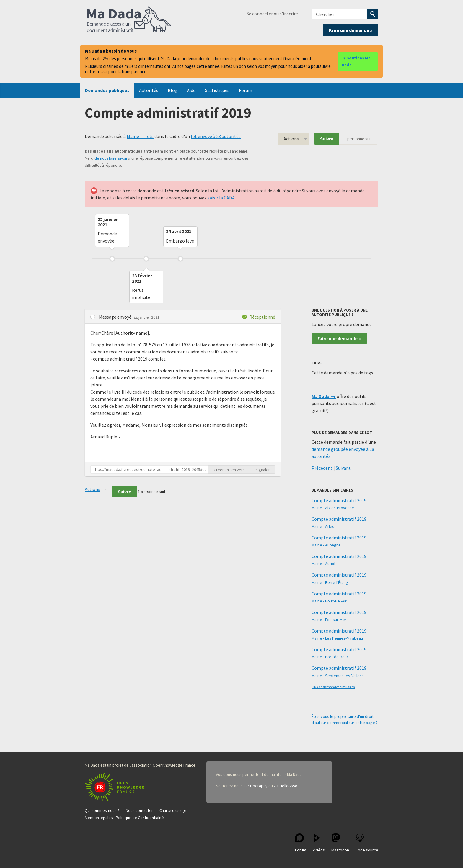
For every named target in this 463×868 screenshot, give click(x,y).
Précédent (322, 468)
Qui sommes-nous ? (102, 810)
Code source (367, 843)
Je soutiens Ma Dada (356, 61)
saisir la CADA (221, 198)
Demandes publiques (107, 90)
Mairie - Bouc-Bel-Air (329, 601)
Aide (191, 90)
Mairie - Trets (140, 136)
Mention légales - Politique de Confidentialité (124, 818)
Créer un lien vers (229, 470)
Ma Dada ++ (324, 396)
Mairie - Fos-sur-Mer (329, 620)
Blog (173, 90)
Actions (291, 139)
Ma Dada (129, 20)
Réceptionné (262, 317)
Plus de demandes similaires (333, 687)
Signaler (263, 470)
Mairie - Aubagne (326, 545)
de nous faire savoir (111, 158)
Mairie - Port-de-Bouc (330, 657)
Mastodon (340, 843)
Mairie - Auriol (323, 564)
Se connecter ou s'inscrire (272, 14)
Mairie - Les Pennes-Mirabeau (337, 638)
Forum (246, 90)
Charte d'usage (173, 810)
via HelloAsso (286, 786)
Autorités (149, 90)
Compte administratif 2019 (339, 500)
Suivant (343, 468)
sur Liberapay (256, 786)
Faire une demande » (351, 30)
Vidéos (319, 843)
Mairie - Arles (323, 526)
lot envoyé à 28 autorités (216, 136)
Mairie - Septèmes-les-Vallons (338, 676)
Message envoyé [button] (116, 317)
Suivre (327, 139)
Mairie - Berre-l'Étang (330, 582)
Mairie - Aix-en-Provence (333, 508)
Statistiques (217, 90)
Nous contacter (139, 810)
